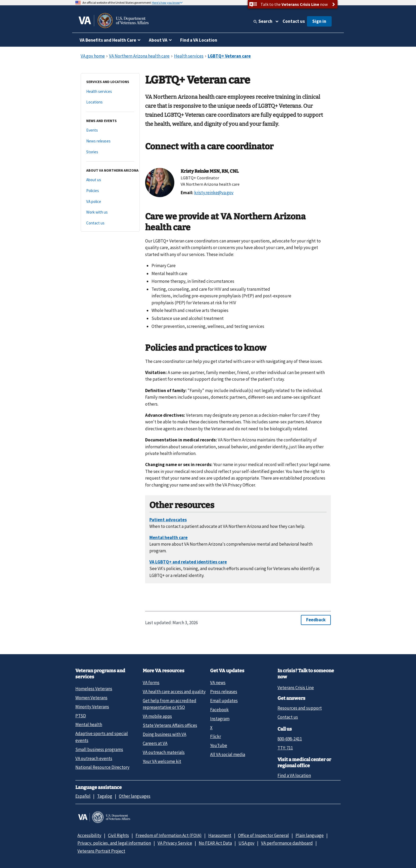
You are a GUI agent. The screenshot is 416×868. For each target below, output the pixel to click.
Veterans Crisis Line (296, 688)
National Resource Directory (102, 767)
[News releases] (110, 141)
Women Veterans (91, 698)
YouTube (219, 745)
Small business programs (99, 749)
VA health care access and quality (174, 692)
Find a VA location (294, 775)
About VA (158, 40)
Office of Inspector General (263, 835)
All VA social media (228, 754)
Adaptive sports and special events (102, 737)
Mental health (89, 724)
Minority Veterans (92, 707)
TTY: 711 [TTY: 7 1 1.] (285, 748)
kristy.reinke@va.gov (214, 193)
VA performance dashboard (287, 843)
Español (83, 796)
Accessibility (89, 835)
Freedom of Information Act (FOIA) (169, 835)
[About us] (110, 180)
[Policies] (110, 191)
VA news (218, 683)
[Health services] (110, 92)
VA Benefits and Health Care (108, 40)
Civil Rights (118, 835)
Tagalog (105, 796)
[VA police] (110, 202)
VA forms (151, 683)
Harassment (220, 835)
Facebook (219, 710)
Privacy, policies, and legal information (114, 843)
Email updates (224, 701)
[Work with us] (110, 212)
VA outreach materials (164, 752)
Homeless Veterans (94, 689)
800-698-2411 (290, 739)
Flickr (216, 736)
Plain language (310, 835)
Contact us (294, 21)
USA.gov (246, 843)
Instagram (220, 719)
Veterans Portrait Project (101, 851)
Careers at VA (155, 743)
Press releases (224, 692)
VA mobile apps (157, 716)
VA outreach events (94, 758)
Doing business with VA (164, 734)
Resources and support (300, 708)
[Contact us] (110, 223)
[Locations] (110, 102)
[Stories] (110, 152)
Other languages (135, 796)
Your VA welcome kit (162, 761)
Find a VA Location (199, 40)
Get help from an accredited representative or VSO (170, 704)
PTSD (81, 716)
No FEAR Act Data (215, 843)
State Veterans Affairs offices (170, 725)
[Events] (110, 130)
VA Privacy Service (175, 843)
